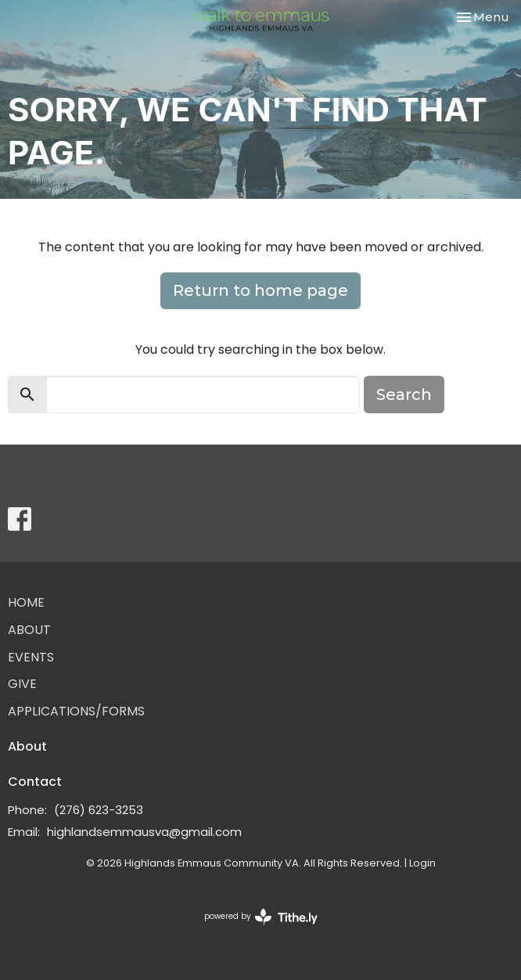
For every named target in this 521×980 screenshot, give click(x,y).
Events (31, 657)
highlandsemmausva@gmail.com (144, 832)
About (29, 630)
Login (422, 863)
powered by (261, 917)
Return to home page (260, 290)
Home (26, 602)
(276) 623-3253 (99, 810)
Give (22, 684)
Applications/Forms (76, 711)
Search (404, 395)
